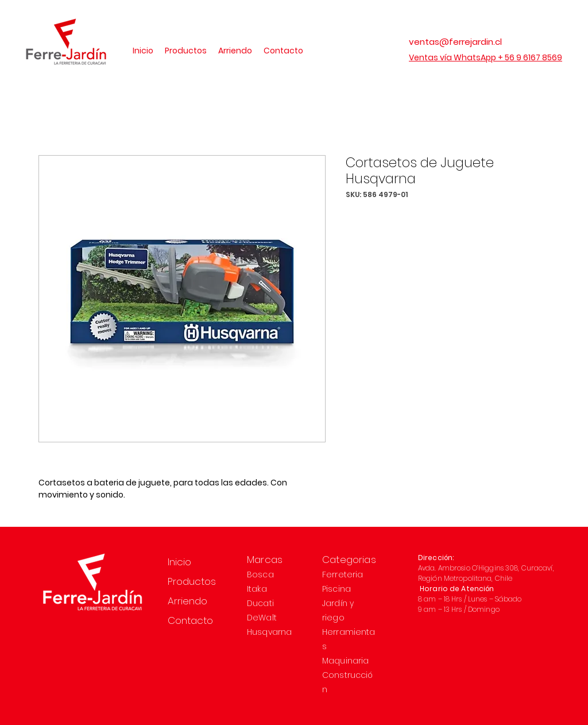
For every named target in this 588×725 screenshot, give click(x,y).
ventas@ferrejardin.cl (455, 42)
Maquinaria (345, 661)
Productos (192, 581)
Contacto (190, 620)
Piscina (336, 589)
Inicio (179, 562)
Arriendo (187, 601)
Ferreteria (343, 574)
